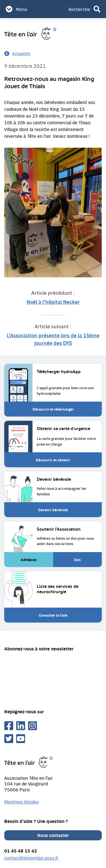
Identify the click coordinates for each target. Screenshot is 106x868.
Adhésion (32, 562)
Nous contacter (53, 835)
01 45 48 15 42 (21, 851)
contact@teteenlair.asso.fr (31, 858)
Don (83, 562)
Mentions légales (22, 801)
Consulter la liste (53, 615)
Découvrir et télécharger (53, 409)
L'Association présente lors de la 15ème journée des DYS (53, 339)
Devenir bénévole (53, 512)
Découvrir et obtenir (53, 460)
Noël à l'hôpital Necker (53, 302)
